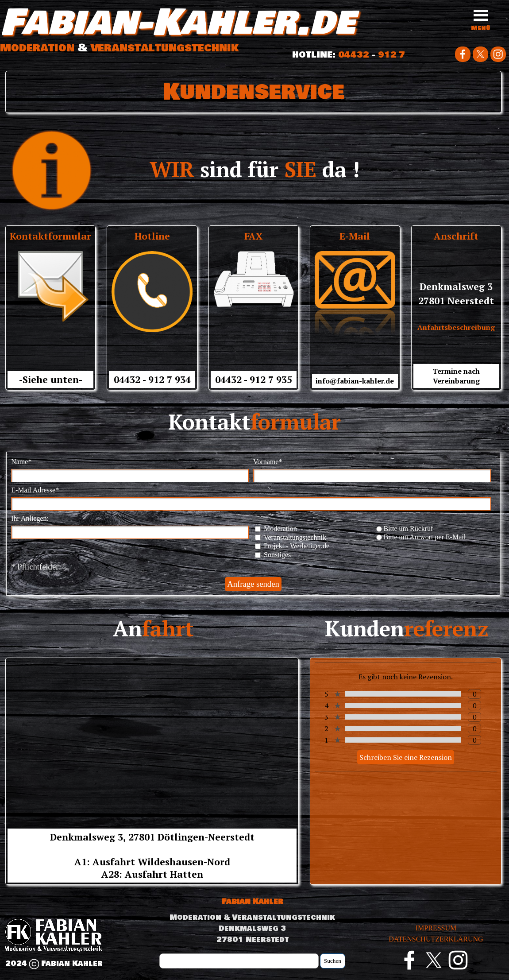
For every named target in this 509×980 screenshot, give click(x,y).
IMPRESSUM (436, 928)
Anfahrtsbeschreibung (456, 327)
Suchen (333, 961)
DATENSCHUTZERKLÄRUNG (436, 939)
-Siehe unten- (51, 380)
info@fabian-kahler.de (355, 381)
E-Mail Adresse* (35, 490)
